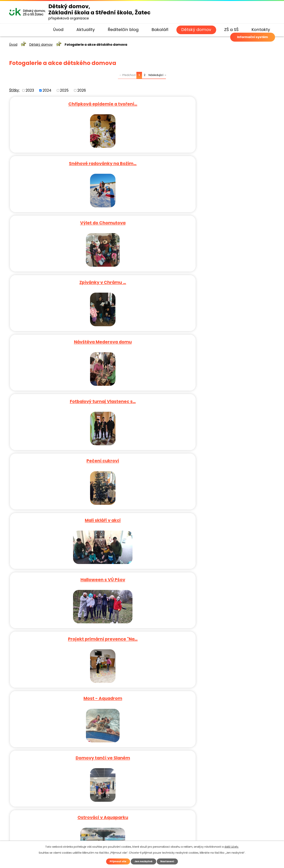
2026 (82, 90)
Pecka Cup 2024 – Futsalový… (142, 454)
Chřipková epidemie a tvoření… (53, 103)
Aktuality (86, 30)
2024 (47, 90)
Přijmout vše (116, 861)
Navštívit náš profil (89, 779)
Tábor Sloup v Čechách (231, 454)
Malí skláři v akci (142, 220)
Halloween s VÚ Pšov (231, 220)
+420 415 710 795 (115, 761)
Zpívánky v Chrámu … (53, 162)
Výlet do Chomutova (231, 103)
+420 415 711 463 (96, 755)
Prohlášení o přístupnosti (210, 838)
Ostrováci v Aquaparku (53, 337)
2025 (64, 90)
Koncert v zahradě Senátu (231, 395)
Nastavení (169, 861)
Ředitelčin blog (123, 30)
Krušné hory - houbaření (53, 395)
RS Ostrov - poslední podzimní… (231, 337)
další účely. (232, 846)
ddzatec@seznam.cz (85, 773)
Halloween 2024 (142, 337)
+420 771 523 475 (128, 755)
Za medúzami (53, 629)
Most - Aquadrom (142, 278)
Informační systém (247, 45)
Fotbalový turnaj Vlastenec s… (231, 162)
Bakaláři (160, 30)
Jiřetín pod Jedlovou (53, 512)
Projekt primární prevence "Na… (53, 278)
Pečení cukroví (53, 220)
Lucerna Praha (231, 629)
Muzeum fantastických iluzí (142, 629)
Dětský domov (196, 30)
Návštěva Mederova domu (142, 162)
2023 (30, 90)
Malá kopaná (231, 570)
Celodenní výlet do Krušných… (142, 570)
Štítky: (14, 90)
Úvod (58, 30)
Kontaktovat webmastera (168, 838)
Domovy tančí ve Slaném (231, 278)
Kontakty (261, 30)
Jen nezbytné (143, 861)
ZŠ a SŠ (231, 30)
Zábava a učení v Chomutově (142, 512)
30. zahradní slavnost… (231, 512)
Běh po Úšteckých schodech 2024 (53, 454)
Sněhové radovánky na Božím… (142, 103)
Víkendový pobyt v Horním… (53, 570)
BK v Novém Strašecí (142, 395)
